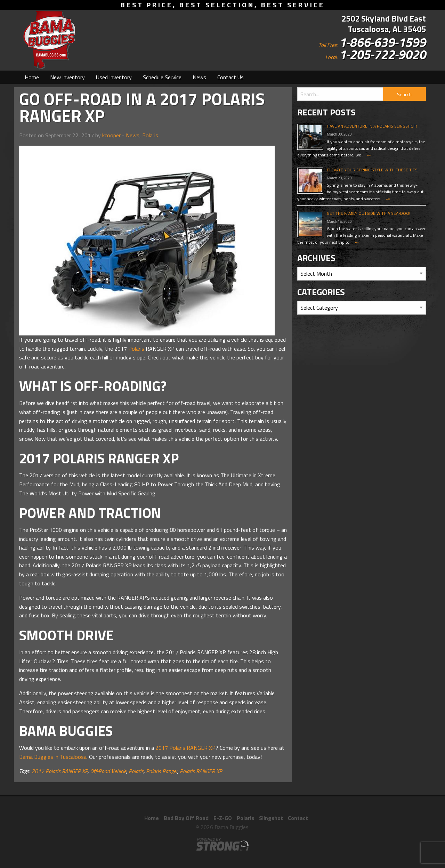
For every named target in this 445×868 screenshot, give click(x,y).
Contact (298, 818)
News (199, 77)
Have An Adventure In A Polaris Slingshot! (372, 126)
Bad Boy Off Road (186, 818)
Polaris (150, 135)
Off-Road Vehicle (108, 771)
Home (32, 77)
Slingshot (271, 818)
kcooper (111, 135)
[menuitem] (32, 77)
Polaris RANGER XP (201, 771)
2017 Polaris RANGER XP (185, 748)
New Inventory (67, 77)
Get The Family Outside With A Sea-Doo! (369, 213)
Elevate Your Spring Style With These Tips (372, 170)
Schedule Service (162, 77)
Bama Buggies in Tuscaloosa (53, 757)
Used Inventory (114, 77)
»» (368, 155)
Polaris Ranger (162, 771)
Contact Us (230, 77)
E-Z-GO (223, 818)
